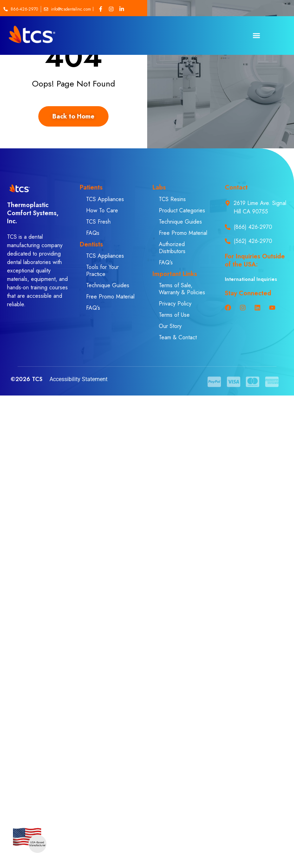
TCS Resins (172, 199)
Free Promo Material (110, 297)
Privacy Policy (175, 304)
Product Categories (182, 210)
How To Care (102, 210)
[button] (256, 36)
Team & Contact (178, 337)
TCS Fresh (98, 222)
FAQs (93, 233)
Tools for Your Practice (102, 271)
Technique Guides (108, 285)
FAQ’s (93, 308)
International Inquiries (251, 279)
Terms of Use (174, 315)
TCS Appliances (105, 199)
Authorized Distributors (172, 248)
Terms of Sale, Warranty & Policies (182, 289)
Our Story (170, 326)
